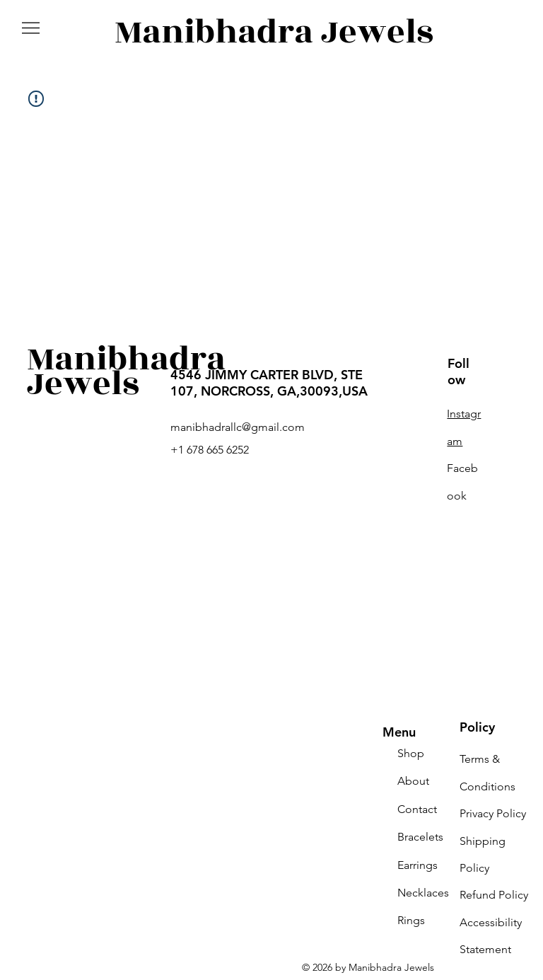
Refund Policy (494, 895)
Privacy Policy (493, 813)
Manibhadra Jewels (274, 32)
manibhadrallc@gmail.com (238, 427)
